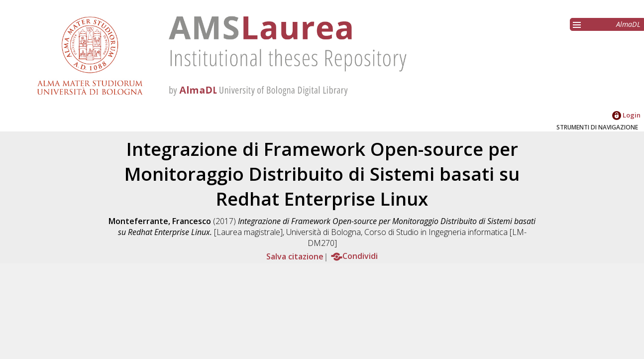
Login (626, 115)
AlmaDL (628, 24)
